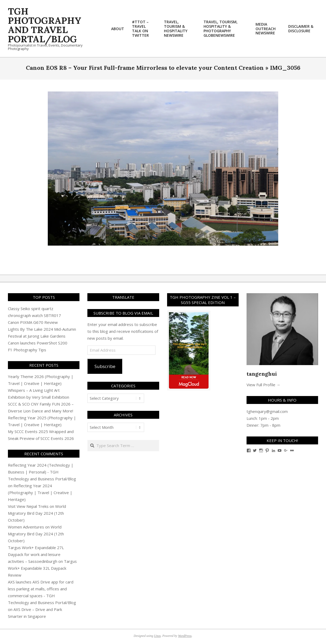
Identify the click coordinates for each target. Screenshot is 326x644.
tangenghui (262, 374)
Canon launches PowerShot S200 (38, 343)
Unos (157, 636)
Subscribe (105, 366)
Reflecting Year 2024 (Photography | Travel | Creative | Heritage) (40, 493)
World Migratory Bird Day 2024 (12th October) (37, 513)
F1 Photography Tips (27, 350)
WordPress (185, 636)
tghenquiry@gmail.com (267, 411)
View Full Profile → (263, 385)
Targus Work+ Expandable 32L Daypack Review (42, 568)
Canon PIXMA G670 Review (33, 322)
